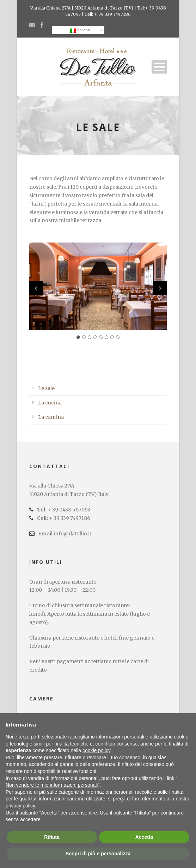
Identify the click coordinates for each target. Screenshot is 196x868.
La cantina (51, 417)
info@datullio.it (72, 534)
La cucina (50, 403)
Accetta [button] (144, 837)
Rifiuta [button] (52, 837)
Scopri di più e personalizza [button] (98, 854)
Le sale (46, 388)
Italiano (80, 30)
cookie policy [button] (96, 750)
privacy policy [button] (20, 806)
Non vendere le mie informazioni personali (52, 785)
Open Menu (159, 67)
